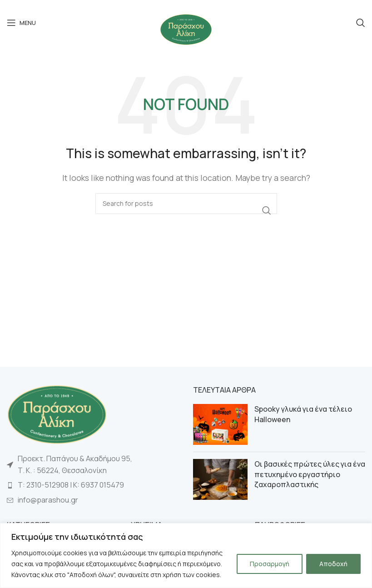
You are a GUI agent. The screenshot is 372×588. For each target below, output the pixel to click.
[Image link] (57, 414)
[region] (186, 556)
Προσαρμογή (270, 564)
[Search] (361, 23)
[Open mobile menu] (21, 23)
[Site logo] (186, 29)
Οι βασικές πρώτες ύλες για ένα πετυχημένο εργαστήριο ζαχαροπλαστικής (310, 474)
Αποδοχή (333, 564)
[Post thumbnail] (220, 424)
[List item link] (93, 485)
